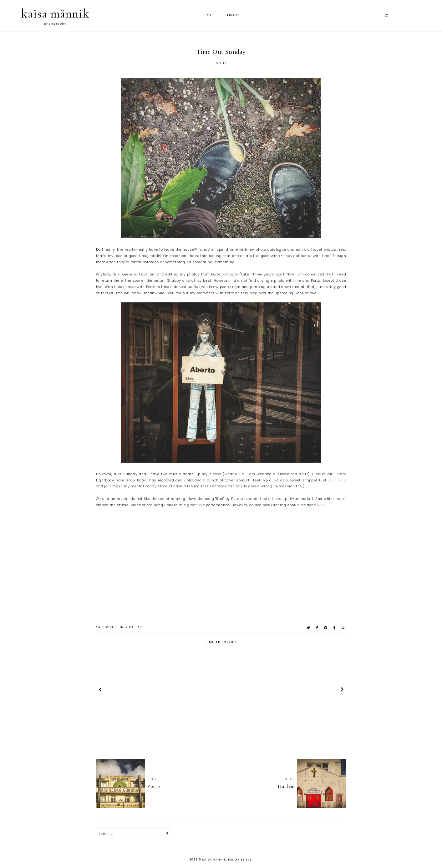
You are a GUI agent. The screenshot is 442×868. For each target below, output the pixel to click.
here (321, 505)
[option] (137, 690)
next (342, 690)
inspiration (131, 627)
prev (100, 690)
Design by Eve (240, 860)
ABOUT (233, 15)
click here (337, 480)
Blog (208, 15)
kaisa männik (55, 13)
